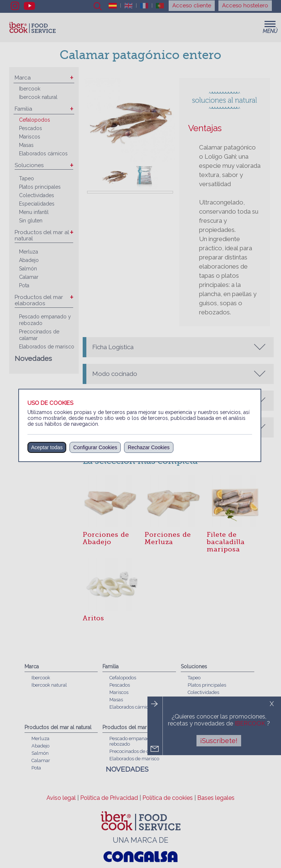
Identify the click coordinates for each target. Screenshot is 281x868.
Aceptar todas (47, 447)
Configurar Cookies (95, 447)
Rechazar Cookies (149, 447)
